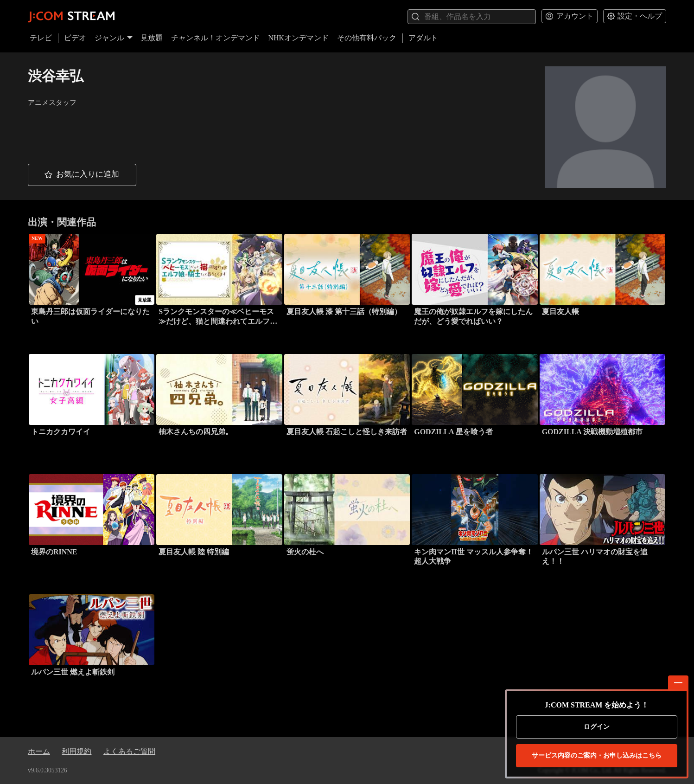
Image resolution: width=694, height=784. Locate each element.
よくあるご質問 (129, 751)
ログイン (597, 727)
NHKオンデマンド (298, 38)
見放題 (152, 38)
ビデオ (75, 38)
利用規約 (76, 751)
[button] (82, 175)
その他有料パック (367, 38)
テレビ (41, 38)
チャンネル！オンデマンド (216, 38)
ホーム (39, 751)
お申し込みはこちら (597, 756)
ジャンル (114, 38)
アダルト (423, 38)
